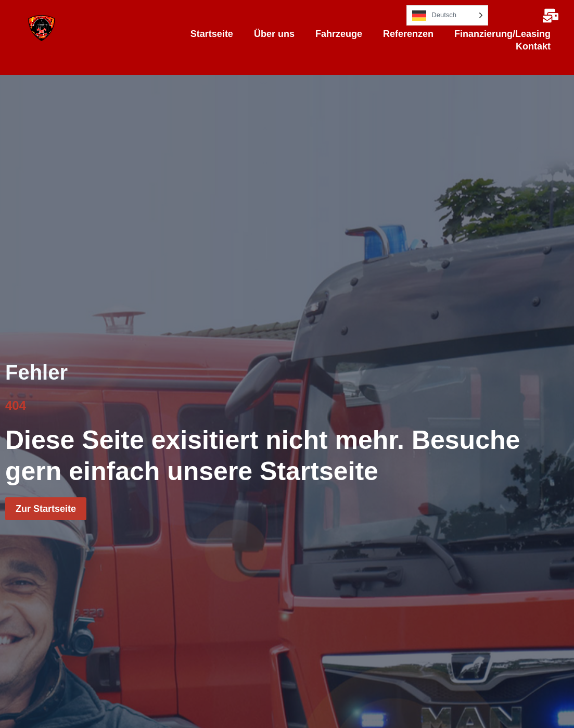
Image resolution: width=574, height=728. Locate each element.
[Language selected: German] (447, 15)
